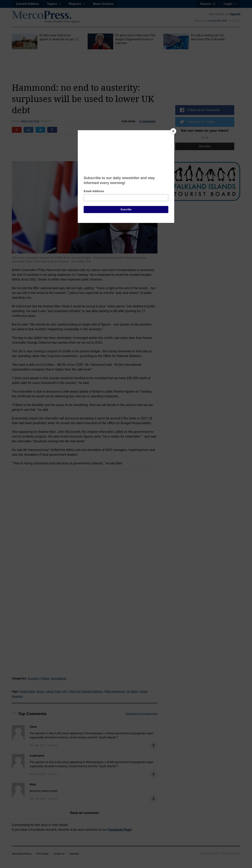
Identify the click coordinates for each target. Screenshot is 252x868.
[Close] (173, 131)
